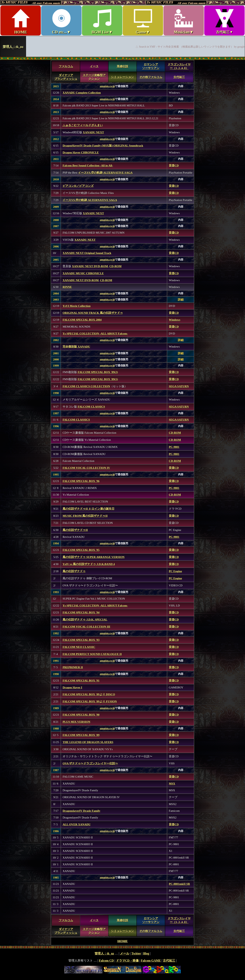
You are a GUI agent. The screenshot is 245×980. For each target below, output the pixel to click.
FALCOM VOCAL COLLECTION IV (86, 468)
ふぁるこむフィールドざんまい (83, 125)
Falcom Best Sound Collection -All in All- (88, 166)
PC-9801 (174, 447)
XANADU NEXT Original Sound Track (87, 253)
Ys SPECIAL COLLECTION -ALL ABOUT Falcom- (95, 334)
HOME (122, 941)
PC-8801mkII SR (179, 884)
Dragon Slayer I (72, 687)
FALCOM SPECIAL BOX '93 (81, 640)
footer (122, 963)
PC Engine (175, 571)
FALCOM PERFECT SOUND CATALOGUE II (92, 654)
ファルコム (66, 66)
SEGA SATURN (179, 386)
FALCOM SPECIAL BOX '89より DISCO (89, 694)
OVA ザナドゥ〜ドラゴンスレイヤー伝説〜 (90, 763)
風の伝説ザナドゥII (75, 530)
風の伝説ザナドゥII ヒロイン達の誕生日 (88, 509)
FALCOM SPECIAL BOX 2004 (82, 320)
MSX (172, 784)
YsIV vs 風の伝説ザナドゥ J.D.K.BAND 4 (89, 564)
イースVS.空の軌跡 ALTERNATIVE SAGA (105, 173)
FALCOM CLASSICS (91, 407)
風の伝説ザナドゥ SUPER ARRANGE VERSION (94, 557)
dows (177, 320)
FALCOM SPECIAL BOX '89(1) (98, 379)
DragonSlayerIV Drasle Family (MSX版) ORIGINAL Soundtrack (103, 146)
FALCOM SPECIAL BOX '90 (81, 715)
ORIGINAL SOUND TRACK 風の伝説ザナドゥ (93, 313)
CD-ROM (115, 266)
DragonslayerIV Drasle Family (81, 811)
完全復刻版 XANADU (76, 347)
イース (94, 66)
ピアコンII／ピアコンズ (78, 186)
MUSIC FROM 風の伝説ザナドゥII (85, 516)
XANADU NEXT (93, 132)
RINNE (67, 287)
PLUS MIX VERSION (76, 722)
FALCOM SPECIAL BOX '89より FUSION (90, 701)
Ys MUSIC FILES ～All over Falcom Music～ (122, 28)
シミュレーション (122, 77)
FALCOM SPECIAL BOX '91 (81, 681)
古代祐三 (179, 77)
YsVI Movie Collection (77, 306)
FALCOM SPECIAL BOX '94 (81, 612)
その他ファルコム (151, 77)
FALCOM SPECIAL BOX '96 (81, 481)
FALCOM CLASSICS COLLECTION (86, 386)
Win (171, 320)
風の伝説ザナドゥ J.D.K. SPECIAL (85, 620)
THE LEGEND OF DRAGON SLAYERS (88, 742)
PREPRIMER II (73, 667)
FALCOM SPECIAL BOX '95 (81, 550)
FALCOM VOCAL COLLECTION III (86, 627)
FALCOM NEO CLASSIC (79, 647)
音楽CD (174, 166)
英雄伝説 (122, 66)
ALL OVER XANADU (77, 824)
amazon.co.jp (107, 86)
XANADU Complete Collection (82, 93)
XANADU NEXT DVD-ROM (90, 266)
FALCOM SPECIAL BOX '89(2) (98, 372)
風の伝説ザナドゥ (74, 571)
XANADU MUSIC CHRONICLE (83, 273)
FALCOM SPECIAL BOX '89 (81, 735)
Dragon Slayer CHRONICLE (81, 152)
